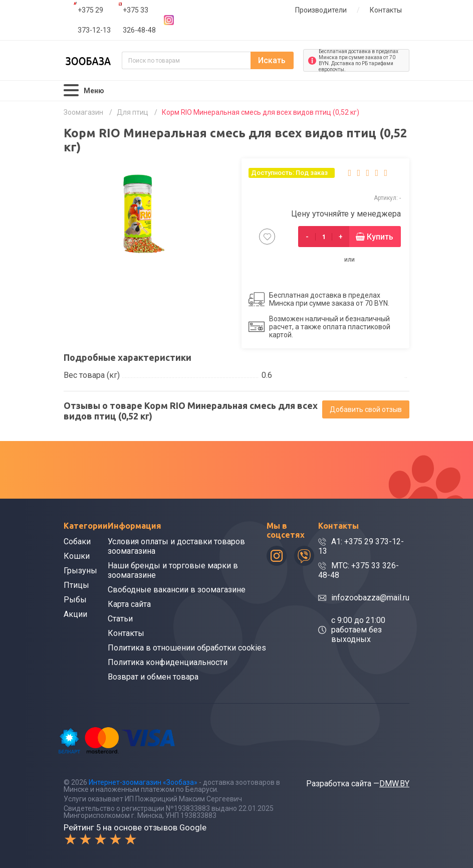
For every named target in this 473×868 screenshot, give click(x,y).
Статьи (120, 619)
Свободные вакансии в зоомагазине (177, 590)
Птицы (76, 585)
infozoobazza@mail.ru (370, 598)
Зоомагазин (83, 112)
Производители (321, 10)
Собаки (77, 541)
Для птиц (133, 112)
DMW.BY (394, 784)
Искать (272, 60)
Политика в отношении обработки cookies (187, 648)
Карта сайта (129, 604)
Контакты (386, 10)
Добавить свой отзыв (366, 409)
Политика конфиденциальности (168, 662)
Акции (75, 614)
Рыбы (75, 600)
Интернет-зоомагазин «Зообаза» (143, 782)
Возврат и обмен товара (153, 677)
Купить (380, 237)
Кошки (77, 556)
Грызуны (80, 571)
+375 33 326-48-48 (139, 20)
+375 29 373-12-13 (94, 20)
